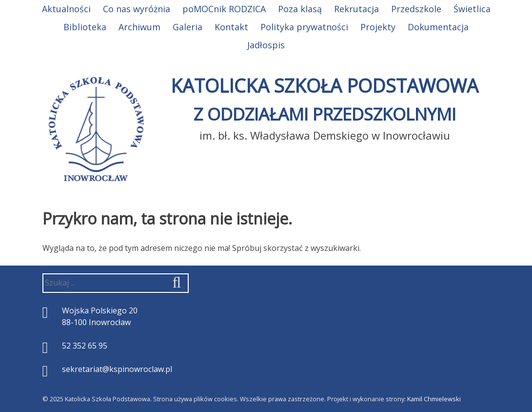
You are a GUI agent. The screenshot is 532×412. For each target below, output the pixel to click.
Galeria (187, 27)
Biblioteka (85, 27)
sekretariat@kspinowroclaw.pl (117, 369)
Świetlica (472, 9)
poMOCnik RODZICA (224, 9)
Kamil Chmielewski (434, 399)
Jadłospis (266, 45)
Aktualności (66, 9)
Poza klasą (300, 9)
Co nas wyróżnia (137, 9)
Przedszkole (416, 9)
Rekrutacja (356, 9)
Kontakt (231, 27)
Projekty (378, 27)
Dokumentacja (438, 27)
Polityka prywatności (304, 27)
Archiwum (139, 27)
